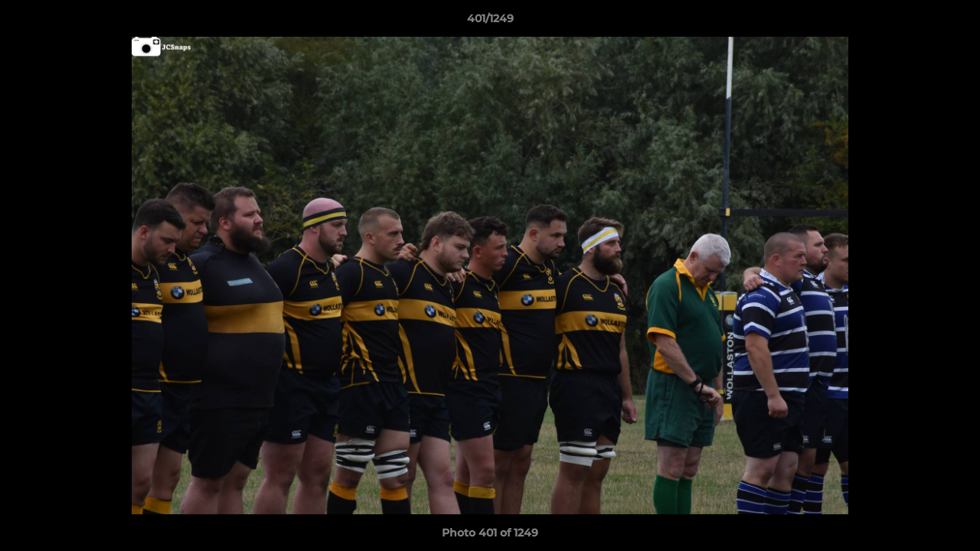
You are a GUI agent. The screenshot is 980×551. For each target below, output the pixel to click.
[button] (952, 22)
